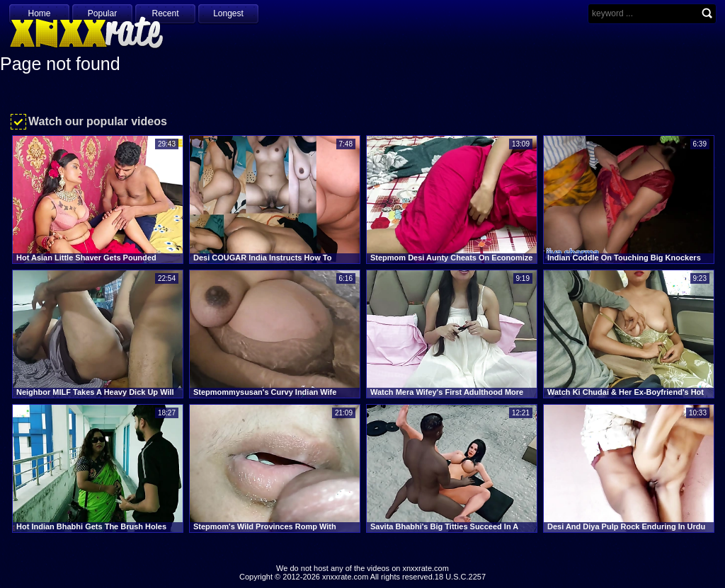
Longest (228, 13)
